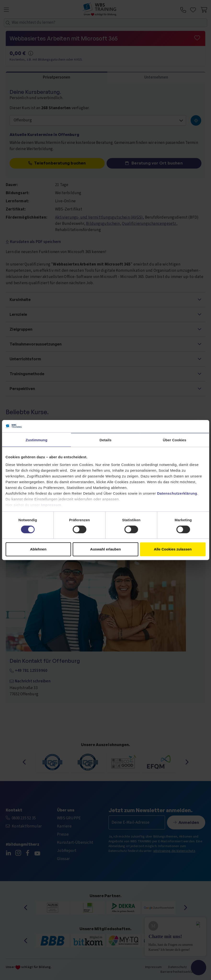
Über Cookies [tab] (175, 440)
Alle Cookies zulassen (173, 549)
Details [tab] (106, 440)
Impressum (51, 505)
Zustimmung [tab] (37, 440)
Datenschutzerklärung (177, 493)
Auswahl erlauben (105, 549)
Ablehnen (38, 549)
